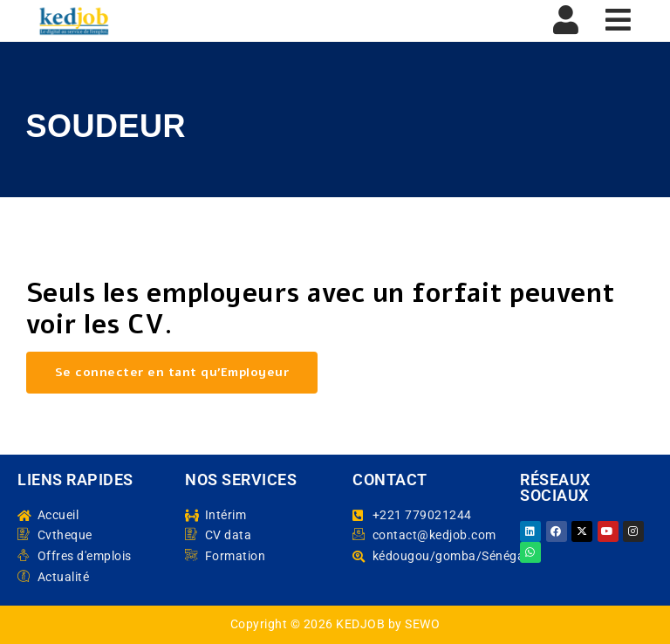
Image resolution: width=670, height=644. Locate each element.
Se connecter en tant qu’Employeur (172, 372)
